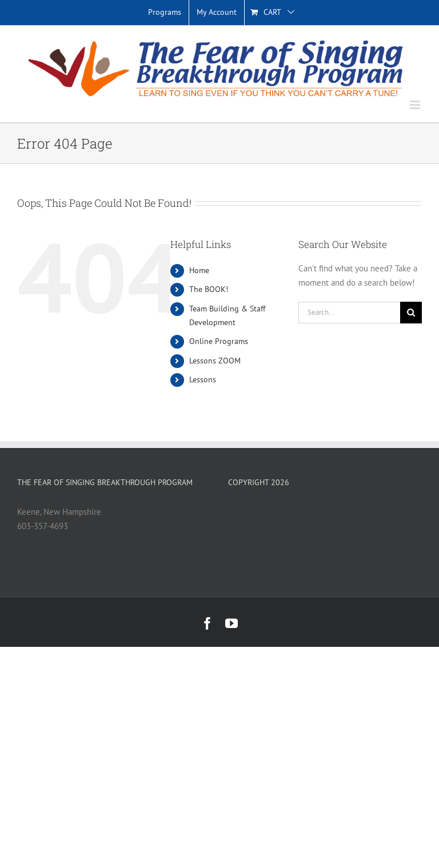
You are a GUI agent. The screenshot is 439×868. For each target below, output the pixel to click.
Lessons (203, 379)
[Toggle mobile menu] (416, 105)
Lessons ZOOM (215, 361)
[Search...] (349, 313)
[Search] (411, 313)
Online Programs (219, 341)
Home (199, 270)
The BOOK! (209, 289)
